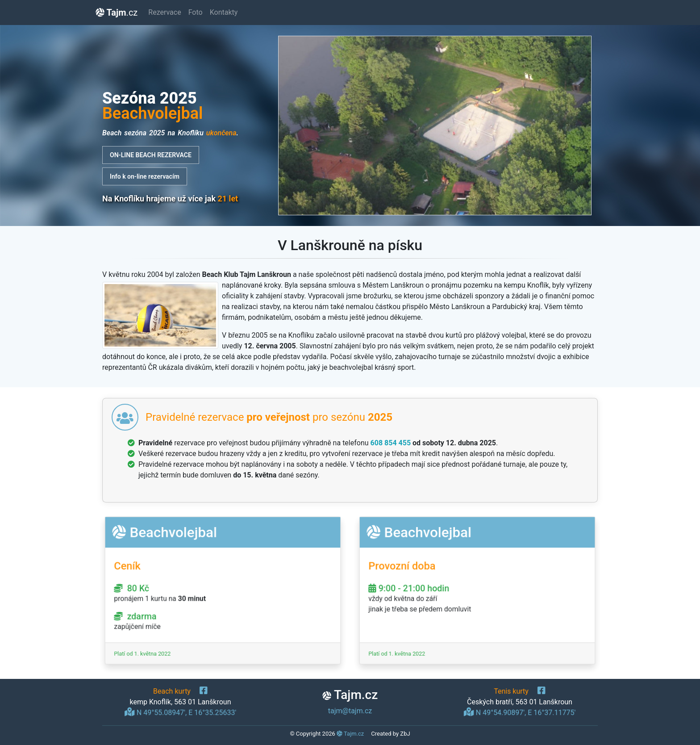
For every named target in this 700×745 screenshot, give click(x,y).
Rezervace (165, 12)
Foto (196, 12)
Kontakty (224, 12)
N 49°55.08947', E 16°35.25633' (180, 711)
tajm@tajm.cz (350, 711)
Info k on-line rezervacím (145, 176)
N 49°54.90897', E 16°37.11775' (520, 711)
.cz (117, 13)
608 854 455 (391, 443)
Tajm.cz (350, 734)
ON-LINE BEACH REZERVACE (151, 155)
